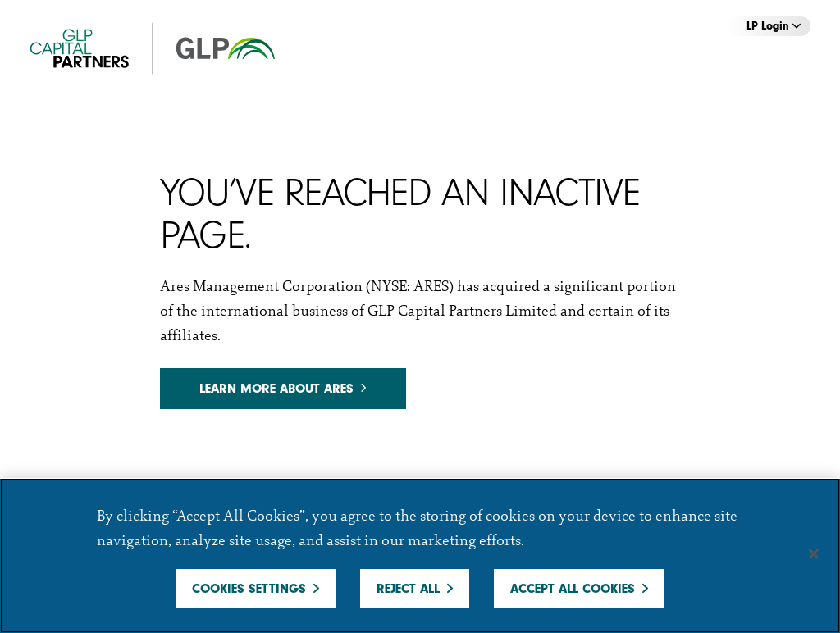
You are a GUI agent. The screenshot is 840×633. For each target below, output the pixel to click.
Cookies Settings (249, 589)
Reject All (408, 589)
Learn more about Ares (283, 389)
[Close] (814, 554)
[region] (420, 556)
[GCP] (169, 49)
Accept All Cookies (573, 589)
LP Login (774, 26)
